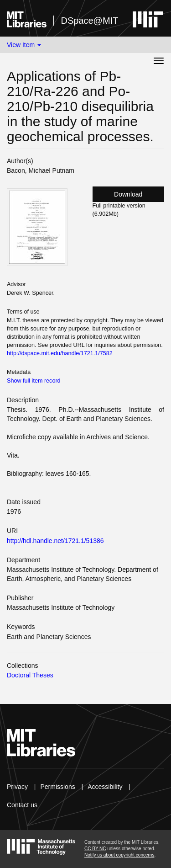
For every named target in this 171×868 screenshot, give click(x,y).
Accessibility (105, 787)
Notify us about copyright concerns (119, 855)
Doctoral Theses (30, 675)
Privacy (17, 787)
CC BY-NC (95, 849)
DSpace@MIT (89, 21)
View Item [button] (24, 45)
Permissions (57, 787)
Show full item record (34, 381)
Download (128, 194)
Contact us (22, 805)
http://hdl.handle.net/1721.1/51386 (55, 541)
